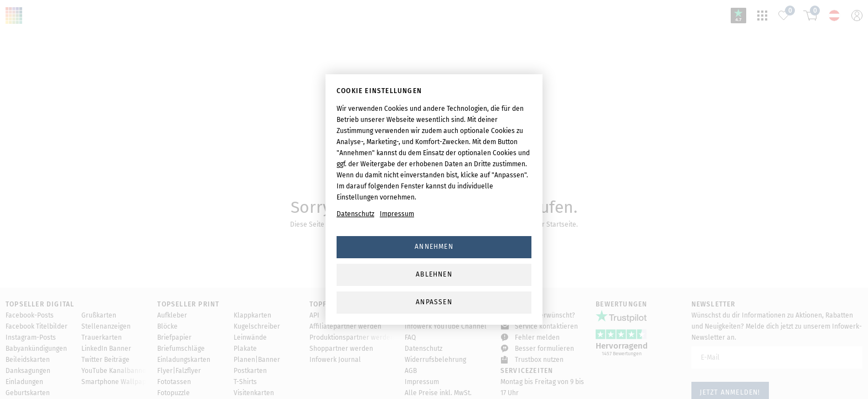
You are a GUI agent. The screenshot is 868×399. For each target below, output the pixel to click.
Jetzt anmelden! (730, 366)
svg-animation (434, 128)
